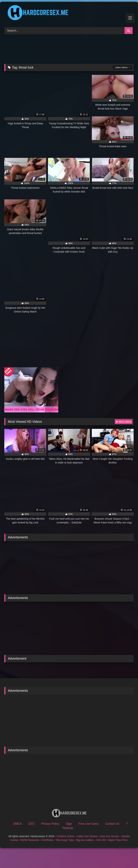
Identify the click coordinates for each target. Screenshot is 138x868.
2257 (32, 824)
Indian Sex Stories (87, 836)
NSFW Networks (30, 840)
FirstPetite (47, 840)
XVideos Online (65, 836)
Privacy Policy (50, 824)
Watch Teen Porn (118, 840)
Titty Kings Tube (65, 840)
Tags (69, 824)
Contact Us (112, 824)
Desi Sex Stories (109, 836)
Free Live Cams (88, 824)
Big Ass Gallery (85, 840)
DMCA (18, 824)
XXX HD (101, 840)
